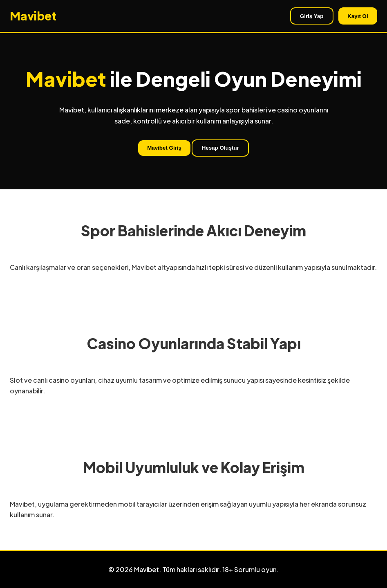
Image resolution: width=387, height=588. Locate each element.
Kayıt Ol (358, 16)
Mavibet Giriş (164, 148)
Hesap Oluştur (220, 148)
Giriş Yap (312, 16)
